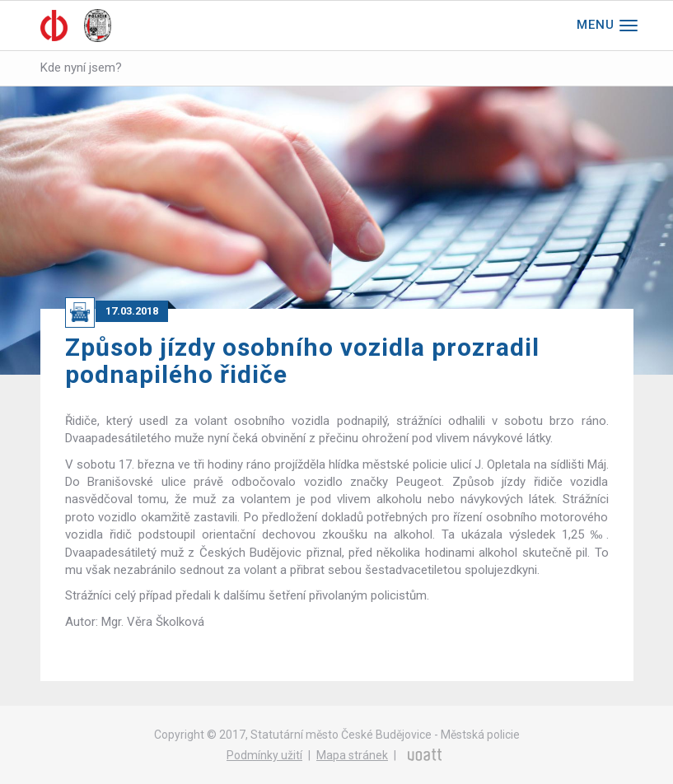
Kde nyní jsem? (81, 68)
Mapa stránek (352, 755)
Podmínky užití (264, 755)
